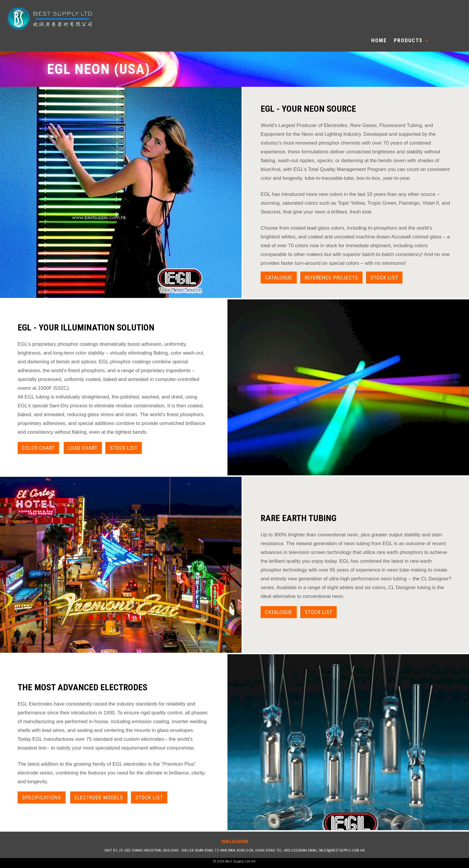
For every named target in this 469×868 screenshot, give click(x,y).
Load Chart (83, 448)
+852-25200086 (295, 850)
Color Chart (38, 448)
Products (411, 40)
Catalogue (279, 278)
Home (379, 40)
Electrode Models (99, 797)
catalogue (279, 612)
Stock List (384, 278)
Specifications (42, 797)
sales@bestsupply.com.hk (342, 850)
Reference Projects (331, 278)
